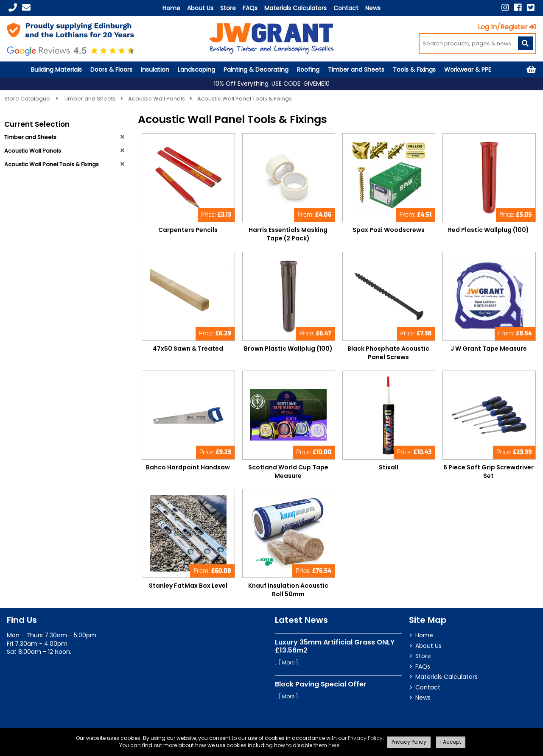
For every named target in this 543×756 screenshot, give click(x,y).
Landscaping (196, 70)
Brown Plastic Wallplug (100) (288, 349)
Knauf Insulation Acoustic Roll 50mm (288, 590)
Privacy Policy (365, 738)
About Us (200, 8)
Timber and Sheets (356, 70)
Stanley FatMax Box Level (188, 586)
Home (171, 8)
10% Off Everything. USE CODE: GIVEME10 (272, 84)
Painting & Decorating (256, 70)
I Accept (451, 742)
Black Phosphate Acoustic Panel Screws (388, 353)
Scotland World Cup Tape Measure (288, 471)
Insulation (155, 70)
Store (228, 8)
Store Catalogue (28, 99)
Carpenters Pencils (188, 230)
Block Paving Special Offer (321, 684)
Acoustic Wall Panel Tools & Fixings (245, 99)
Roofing (308, 70)
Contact (346, 8)
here (334, 745)
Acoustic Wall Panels (157, 99)
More (288, 663)
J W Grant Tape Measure (489, 349)
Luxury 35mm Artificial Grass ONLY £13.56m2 (335, 646)
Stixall (389, 467)
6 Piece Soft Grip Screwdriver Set (488, 471)
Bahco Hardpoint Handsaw (188, 467)
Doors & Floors (111, 70)
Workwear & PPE (468, 70)
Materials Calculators (295, 8)
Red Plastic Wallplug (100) (488, 230)
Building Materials (56, 70)
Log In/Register (507, 27)
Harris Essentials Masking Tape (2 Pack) (288, 234)
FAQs (250, 8)
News (373, 8)
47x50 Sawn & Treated (188, 349)
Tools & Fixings (414, 70)
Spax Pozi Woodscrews (389, 230)
